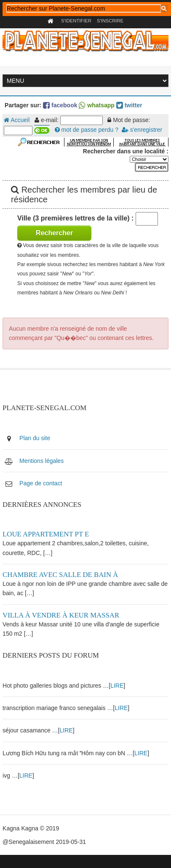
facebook (60, 105)
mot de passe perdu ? (87, 130)
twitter (129, 105)
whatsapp (96, 105)
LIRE (117, 686)
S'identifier (76, 21)
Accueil (17, 120)
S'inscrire (110, 21)
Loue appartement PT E (46, 534)
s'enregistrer (142, 130)
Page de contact (41, 483)
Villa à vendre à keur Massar (61, 615)
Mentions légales (41, 461)
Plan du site (35, 438)
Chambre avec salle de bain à (60, 575)
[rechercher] (84, 8)
